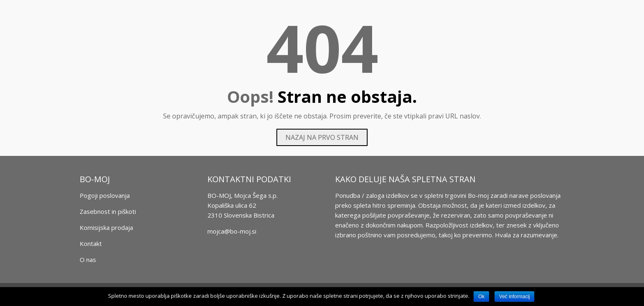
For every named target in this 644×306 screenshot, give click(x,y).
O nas (88, 260)
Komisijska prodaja (106, 227)
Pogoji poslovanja (105, 195)
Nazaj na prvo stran (322, 137)
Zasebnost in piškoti (108, 211)
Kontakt (91, 243)
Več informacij (514, 297)
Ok (481, 297)
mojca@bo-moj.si (232, 231)
